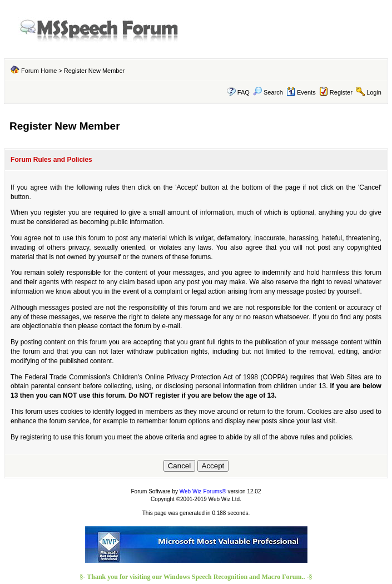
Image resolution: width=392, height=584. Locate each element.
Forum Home (39, 71)
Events (301, 92)
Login (374, 92)
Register (341, 92)
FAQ (244, 92)
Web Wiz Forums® (203, 491)
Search (268, 92)
